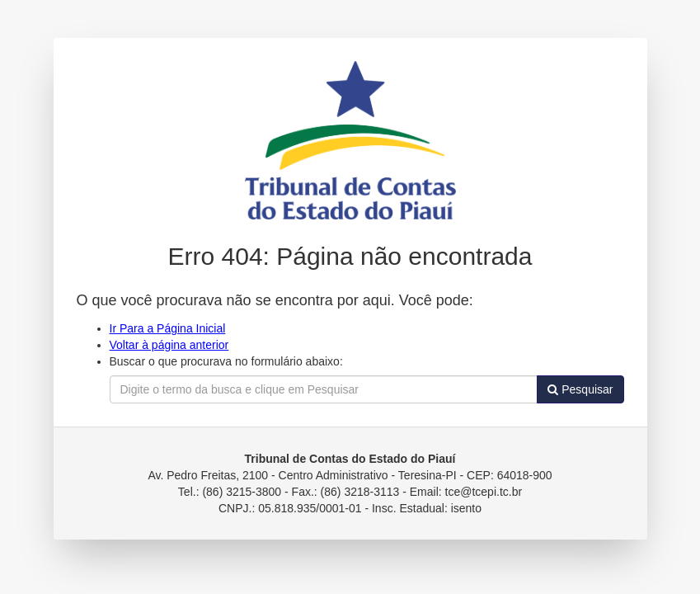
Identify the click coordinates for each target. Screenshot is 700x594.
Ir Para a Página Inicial (168, 328)
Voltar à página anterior (169, 345)
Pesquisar (580, 389)
